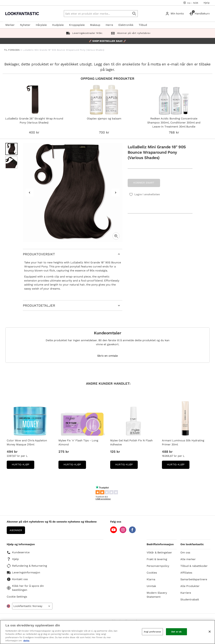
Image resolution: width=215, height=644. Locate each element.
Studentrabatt (190, 599)
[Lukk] (210, 632)
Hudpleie (58, 25)
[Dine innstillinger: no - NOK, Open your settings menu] (191, 3)
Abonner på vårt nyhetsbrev (130, 33)
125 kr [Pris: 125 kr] (115, 452)
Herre (109, 25)
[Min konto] (175, 14)
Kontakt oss (17, 579)
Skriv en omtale (107, 356)
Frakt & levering (157, 559)
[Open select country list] (32, 606)
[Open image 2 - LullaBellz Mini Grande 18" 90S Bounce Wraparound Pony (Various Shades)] (11, 162)
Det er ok (176, 632)
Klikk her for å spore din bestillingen (25, 588)
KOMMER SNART (144, 183)
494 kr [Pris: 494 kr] (12, 452)
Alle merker (188, 559)
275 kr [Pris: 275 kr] (64, 452)
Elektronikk (126, 25)
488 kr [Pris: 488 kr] (167, 452)
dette (26, 641)
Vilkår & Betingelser (159, 552)
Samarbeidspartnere (194, 579)
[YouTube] (114, 532)
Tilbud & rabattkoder (194, 566)
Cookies (152, 573)
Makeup (95, 25)
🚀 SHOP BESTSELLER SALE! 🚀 (107, 41)
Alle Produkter (190, 586)
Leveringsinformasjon (23, 573)
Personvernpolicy (158, 566)
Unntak (151, 586)
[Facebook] (132, 532)
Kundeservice (18, 552)
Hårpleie (41, 25)
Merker (10, 25)
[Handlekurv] (200, 14)
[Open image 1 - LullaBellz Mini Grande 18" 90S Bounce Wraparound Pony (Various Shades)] (11, 149)
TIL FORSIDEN (12, 50)
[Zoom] (116, 236)
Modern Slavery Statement (157, 595)
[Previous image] (30, 193)
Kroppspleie (77, 25)
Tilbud (143, 25)
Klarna (151, 579)
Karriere (186, 593)
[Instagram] (123, 532)
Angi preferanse (152, 632)
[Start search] (134, 14)
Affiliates (186, 573)
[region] (107, 632)
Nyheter (25, 25)
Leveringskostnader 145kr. (84, 33)
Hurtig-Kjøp (23, 466)
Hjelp (207, 3)
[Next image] (116, 193)
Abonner (16, 530)
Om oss (185, 552)
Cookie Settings (17, 597)
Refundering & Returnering (27, 566)
